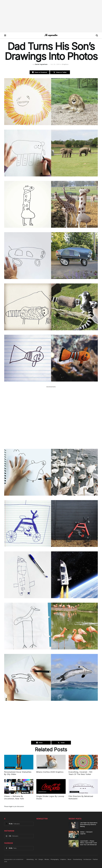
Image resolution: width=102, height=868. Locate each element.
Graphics (65, 64)
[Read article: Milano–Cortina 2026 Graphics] (51, 762)
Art (36, 859)
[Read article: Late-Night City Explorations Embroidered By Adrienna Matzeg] (74, 825)
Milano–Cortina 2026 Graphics (50, 772)
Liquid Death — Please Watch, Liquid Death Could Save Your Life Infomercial (88, 843)
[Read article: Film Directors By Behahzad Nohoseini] (83, 786)
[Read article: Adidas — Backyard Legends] (74, 835)
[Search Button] (97, 35)
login (11, 806)
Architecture (87, 859)
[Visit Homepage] (51, 35)
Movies (47, 859)
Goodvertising (77, 859)
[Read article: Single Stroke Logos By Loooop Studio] (51, 786)
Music (70, 859)
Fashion (95, 859)
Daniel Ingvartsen (41, 64)
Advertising (30, 859)
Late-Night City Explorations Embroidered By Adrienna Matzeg (89, 824)
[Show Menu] (5, 35)
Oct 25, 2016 (55, 64)
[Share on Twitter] (60, 72)
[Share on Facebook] (40, 72)
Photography (55, 859)
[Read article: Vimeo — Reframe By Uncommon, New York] (19, 786)
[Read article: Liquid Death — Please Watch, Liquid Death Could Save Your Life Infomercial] (74, 844)
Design (41, 859)
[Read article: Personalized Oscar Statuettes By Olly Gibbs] (19, 762)
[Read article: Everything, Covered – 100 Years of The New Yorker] (83, 762)
